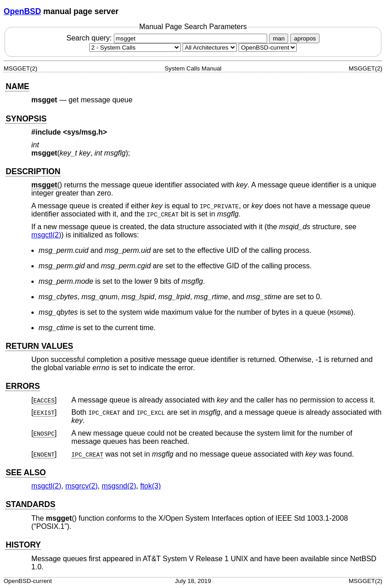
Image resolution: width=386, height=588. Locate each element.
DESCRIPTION (33, 171)
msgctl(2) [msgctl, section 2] (46, 235)
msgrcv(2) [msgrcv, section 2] (81, 486)
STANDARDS (30, 504)
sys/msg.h (85, 132)
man (279, 38)
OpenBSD (22, 11)
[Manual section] (135, 48)
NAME (17, 86)
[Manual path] (268, 48)
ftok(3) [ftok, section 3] (150, 486)
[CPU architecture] (210, 48)
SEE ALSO (25, 472)
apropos (305, 38)
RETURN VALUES (39, 346)
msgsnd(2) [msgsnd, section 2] (119, 486)
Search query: (168, 38)
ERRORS (23, 386)
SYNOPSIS (26, 119)
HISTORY (23, 545)
